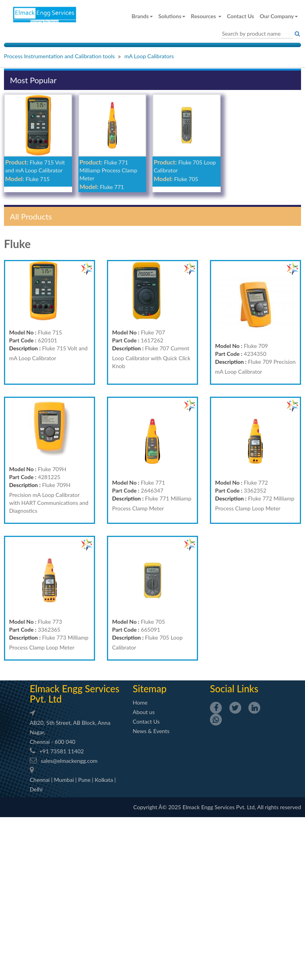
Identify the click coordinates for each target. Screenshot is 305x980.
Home (140, 702)
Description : (25, 348)
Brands (142, 16)
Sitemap (150, 689)
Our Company (279, 16)
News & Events (151, 731)
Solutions (172, 16)
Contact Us (241, 16)
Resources (206, 16)
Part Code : (23, 340)
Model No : (23, 332)
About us (144, 712)
